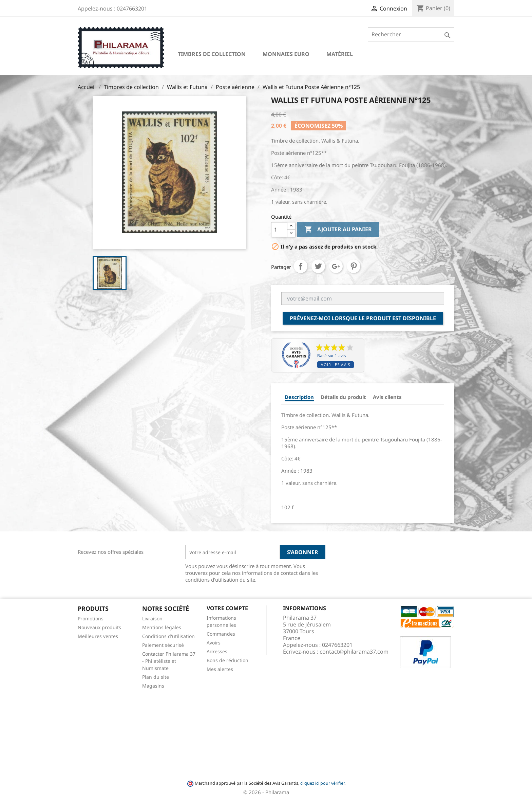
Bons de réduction (227, 660)
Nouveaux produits (99, 627)
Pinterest (354, 266)
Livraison (152, 618)
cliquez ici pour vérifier (322, 783)
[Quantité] (279, 230)
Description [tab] (299, 397)
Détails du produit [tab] (343, 397)
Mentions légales (162, 627)
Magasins (153, 686)
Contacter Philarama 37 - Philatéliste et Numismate (169, 661)
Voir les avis (336, 365)
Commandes (221, 634)
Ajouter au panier (338, 230)
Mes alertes (220, 669)
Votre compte (227, 608)
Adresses (217, 651)
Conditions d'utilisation (168, 636)
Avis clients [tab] (387, 397)
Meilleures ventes (98, 636)
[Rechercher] (411, 34)
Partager (301, 266)
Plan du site (156, 677)
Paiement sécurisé (163, 645)
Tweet (318, 266)
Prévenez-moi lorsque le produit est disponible (363, 318)
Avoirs (214, 643)
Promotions (91, 618)
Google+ (336, 266)
